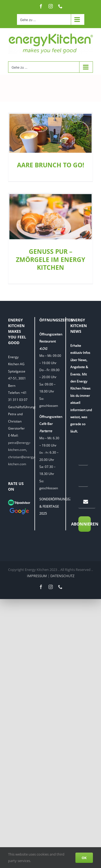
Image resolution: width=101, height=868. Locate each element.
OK (84, 858)
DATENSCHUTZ (62, 576)
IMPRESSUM (37, 576)
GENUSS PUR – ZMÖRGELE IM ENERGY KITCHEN (50, 260)
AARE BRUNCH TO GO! (51, 165)
